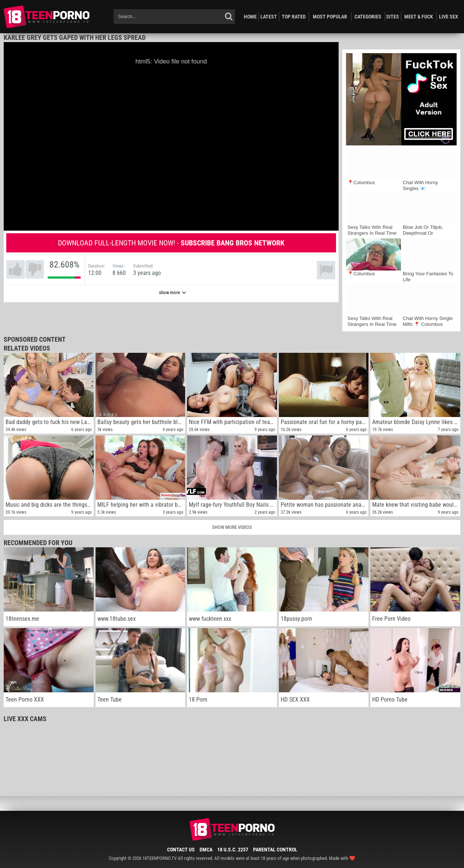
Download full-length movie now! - (171, 243)
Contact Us (181, 850)
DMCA (206, 850)
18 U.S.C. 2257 (233, 850)
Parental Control (275, 850)
